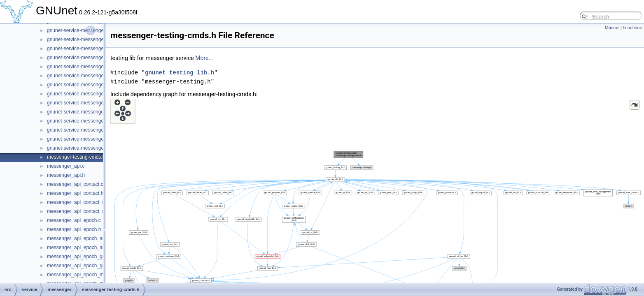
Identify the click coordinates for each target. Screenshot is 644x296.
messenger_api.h (66, 175)
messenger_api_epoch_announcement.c (92, 238)
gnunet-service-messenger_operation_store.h (97, 49)
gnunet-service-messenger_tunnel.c (86, 139)
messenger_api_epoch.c (74, 220)
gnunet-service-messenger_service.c (87, 103)
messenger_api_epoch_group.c (82, 257)
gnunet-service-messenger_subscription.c (93, 121)
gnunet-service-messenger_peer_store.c (91, 58)
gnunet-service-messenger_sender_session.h (97, 94)
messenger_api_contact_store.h (82, 211)
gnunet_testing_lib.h (180, 73)
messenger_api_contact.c (75, 184)
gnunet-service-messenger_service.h (87, 112)
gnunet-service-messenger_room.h (85, 85)
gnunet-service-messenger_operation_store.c (97, 39)
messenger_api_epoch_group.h (82, 266)
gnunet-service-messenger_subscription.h (93, 130)
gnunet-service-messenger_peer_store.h (91, 67)
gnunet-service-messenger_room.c (85, 76)
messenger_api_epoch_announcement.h (92, 247)
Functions (632, 28)
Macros (612, 28)
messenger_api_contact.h (75, 193)
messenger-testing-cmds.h (76, 157)
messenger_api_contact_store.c (82, 202)
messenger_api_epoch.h (74, 229)
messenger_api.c (66, 166)
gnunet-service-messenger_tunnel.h (86, 148)
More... (204, 58)
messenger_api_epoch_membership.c (89, 275)
